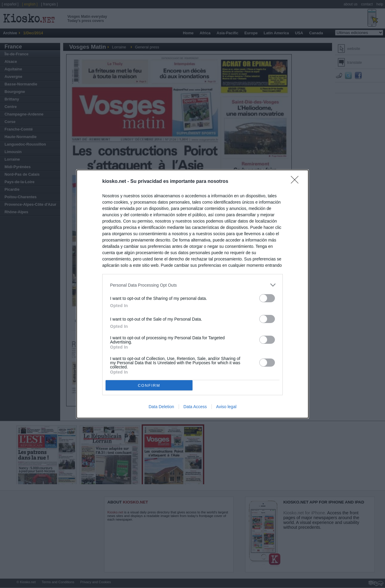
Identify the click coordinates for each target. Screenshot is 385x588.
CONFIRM (149, 385)
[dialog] (192, 294)
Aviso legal (226, 407)
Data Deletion (161, 407)
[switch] (267, 298)
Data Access (195, 407)
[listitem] (192, 285)
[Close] (297, 182)
